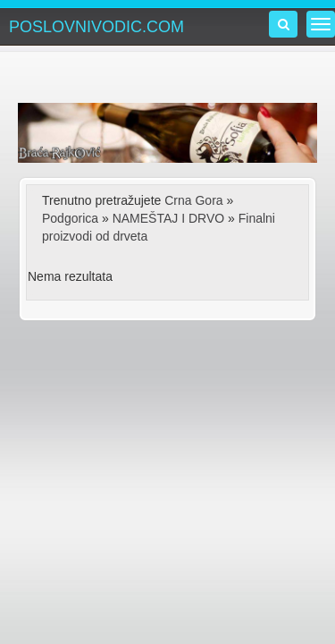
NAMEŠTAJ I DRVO (169, 218)
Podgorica (70, 218)
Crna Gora (193, 200)
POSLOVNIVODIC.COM (96, 27)
